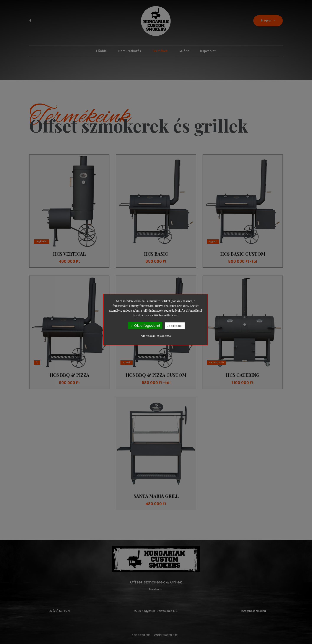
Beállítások (175, 326)
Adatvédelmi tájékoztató (156, 336)
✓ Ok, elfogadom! (145, 326)
